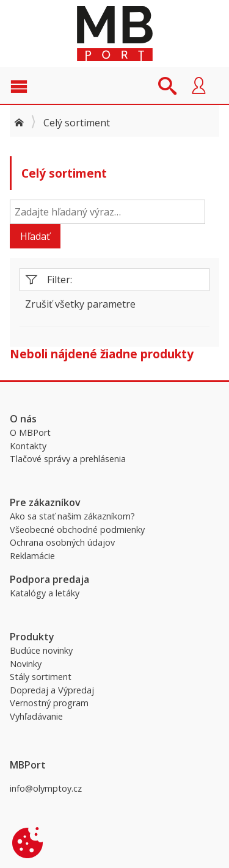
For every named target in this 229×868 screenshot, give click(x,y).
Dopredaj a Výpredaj (52, 690)
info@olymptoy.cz (46, 788)
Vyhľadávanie (36, 716)
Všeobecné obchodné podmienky (77, 530)
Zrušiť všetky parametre (80, 304)
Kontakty (28, 446)
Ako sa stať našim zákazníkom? (72, 516)
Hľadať (35, 236)
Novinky (26, 664)
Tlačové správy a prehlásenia (68, 459)
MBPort (115, 34)
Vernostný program (49, 703)
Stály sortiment (41, 677)
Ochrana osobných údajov (62, 542)
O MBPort (30, 432)
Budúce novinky (41, 650)
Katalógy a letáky (45, 593)
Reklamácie (32, 556)
